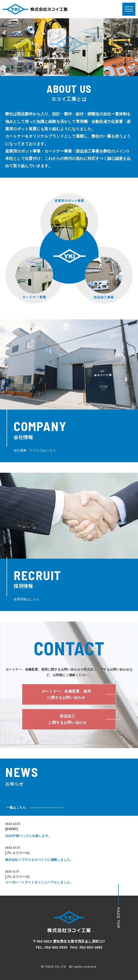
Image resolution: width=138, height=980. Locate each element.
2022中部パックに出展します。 (28, 836)
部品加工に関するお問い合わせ (68, 719)
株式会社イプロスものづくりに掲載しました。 (39, 860)
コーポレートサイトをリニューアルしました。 (39, 882)
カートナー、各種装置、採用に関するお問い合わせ (66, 695)
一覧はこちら (16, 808)
